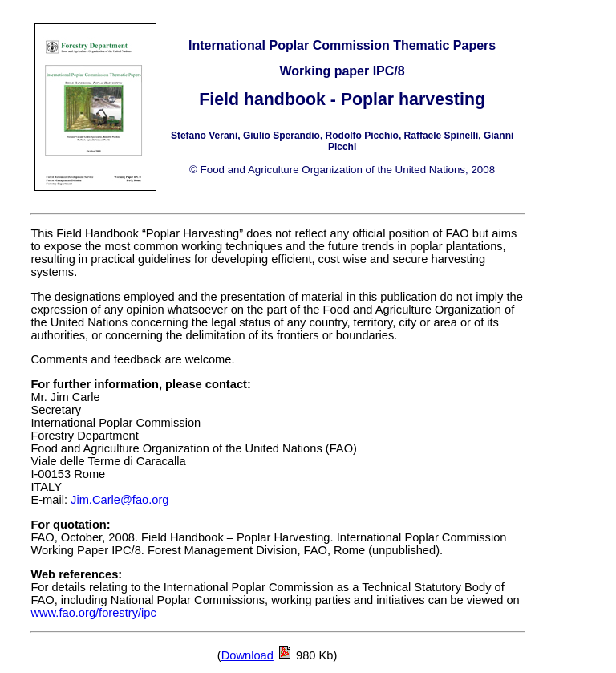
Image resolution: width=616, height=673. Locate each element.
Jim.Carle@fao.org (120, 500)
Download (247, 655)
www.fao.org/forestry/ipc (93, 613)
